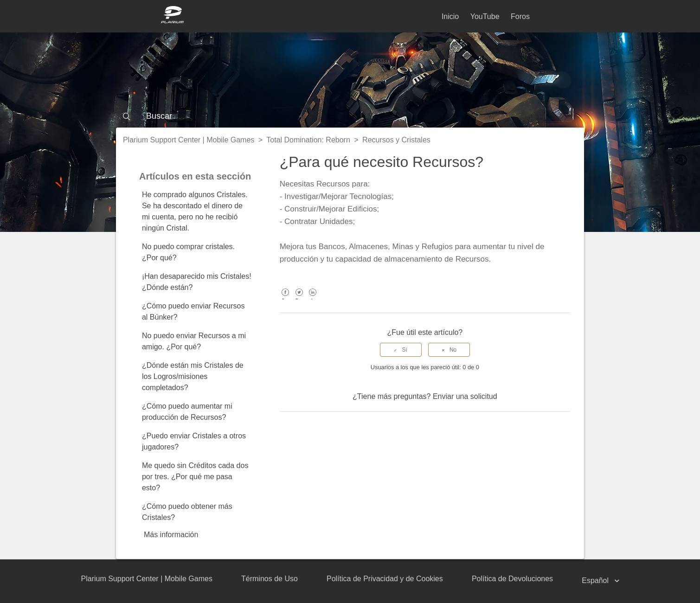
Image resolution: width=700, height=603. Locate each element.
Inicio (450, 16)
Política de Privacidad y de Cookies (385, 579)
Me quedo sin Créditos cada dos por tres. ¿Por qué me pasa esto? (195, 477)
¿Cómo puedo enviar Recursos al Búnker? (193, 311)
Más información (171, 535)
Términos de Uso (270, 579)
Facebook (286, 299)
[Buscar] (350, 116)
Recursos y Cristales (396, 140)
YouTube (485, 16)
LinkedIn (313, 299)
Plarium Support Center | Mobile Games (189, 140)
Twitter (299, 299)
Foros (520, 16)
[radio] (401, 350)
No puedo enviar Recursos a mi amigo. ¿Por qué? (194, 341)
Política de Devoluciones (512, 579)
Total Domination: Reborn (308, 140)
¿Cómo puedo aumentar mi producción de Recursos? (187, 412)
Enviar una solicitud (465, 396)
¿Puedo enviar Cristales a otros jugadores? (194, 441)
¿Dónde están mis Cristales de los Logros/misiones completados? (193, 376)
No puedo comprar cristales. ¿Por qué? (188, 252)
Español (596, 581)
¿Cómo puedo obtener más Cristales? (187, 512)
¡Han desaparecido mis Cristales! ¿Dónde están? (197, 282)
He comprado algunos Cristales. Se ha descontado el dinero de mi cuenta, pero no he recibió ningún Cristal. (195, 211)
